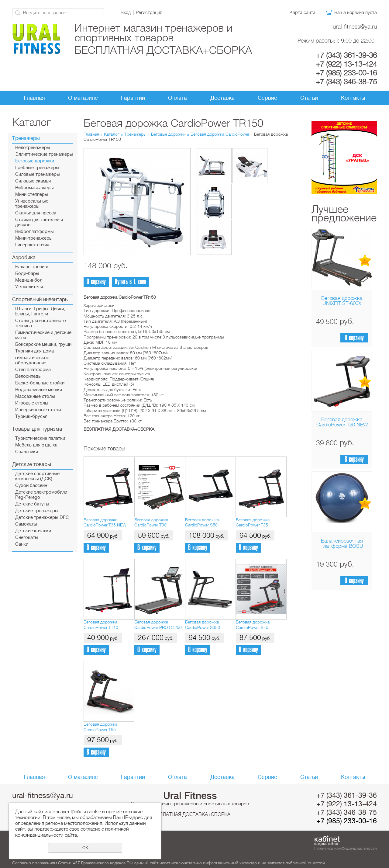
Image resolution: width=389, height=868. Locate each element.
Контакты (353, 98)
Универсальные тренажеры (32, 204)
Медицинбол (29, 280)
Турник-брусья (31, 417)
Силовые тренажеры (38, 174)
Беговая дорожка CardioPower (220, 134)
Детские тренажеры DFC (42, 517)
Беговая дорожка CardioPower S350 (203, 625)
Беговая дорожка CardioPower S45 (253, 625)
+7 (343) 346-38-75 (346, 82)
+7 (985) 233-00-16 (346, 73)
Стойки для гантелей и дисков (39, 222)
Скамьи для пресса (36, 213)
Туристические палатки (40, 438)
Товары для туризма (37, 429)
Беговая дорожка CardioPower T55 (100, 727)
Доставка (222, 98)
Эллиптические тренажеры (44, 154)
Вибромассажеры (34, 188)
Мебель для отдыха (36, 445)
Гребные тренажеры (37, 168)
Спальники (27, 452)
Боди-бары (27, 274)
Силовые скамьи (33, 181)
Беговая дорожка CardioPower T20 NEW (342, 422)
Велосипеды (28, 376)
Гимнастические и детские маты (43, 335)
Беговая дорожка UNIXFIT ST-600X (342, 301)
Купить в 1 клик (131, 282)
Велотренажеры (33, 148)
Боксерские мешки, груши (43, 344)
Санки (22, 544)
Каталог (112, 134)
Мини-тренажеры (34, 238)
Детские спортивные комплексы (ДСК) (37, 476)
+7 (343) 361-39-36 (346, 55)
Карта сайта (303, 12)
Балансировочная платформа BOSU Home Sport (342, 546)
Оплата (177, 98)
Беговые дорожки (35, 161)
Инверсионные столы (38, 410)
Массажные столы (35, 396)
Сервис (267, 98)
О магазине (83, 98)
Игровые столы (32, 403)
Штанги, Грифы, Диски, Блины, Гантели (40, 311)
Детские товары (32, 464)
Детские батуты (32, 504)
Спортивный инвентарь (40, 299)
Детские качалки (33, 531)
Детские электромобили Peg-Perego (41, 495)
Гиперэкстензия (32, 245)
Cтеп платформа (33, 370)
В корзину (354, 338)
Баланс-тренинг (32, 267)
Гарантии (133, 98)
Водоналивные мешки (39, 390)
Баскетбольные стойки (40, 383)
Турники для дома (34, 351)
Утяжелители (29, 287)
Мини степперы (32, 194)
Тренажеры (26, 138)
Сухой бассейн (31, 486)
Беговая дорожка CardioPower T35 (253, 522)
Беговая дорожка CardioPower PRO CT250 (158, 625)
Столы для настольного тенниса (41, 323)
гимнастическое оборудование (32, 360)
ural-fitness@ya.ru (355, 27)
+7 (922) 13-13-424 (346, 64)
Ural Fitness (190, 796)
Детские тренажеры (37, 511)
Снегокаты (27, 538)
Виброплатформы (34, 232)
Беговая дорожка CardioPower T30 (151, 522)
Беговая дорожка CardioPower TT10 (101, 625)
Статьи (309, 98)
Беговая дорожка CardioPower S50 (202, 522)
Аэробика (24, 257)
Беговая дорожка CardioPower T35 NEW (105, 522)
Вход (126, 12)
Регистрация (149, 12)
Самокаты (26, 524)
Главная (34, 98)
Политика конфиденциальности (346, 848)
